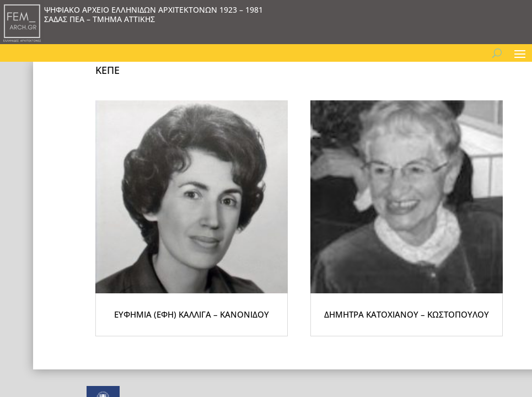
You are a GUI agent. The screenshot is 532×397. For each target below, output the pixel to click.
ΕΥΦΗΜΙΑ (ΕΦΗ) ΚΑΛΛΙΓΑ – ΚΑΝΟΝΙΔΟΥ (205, 342)
